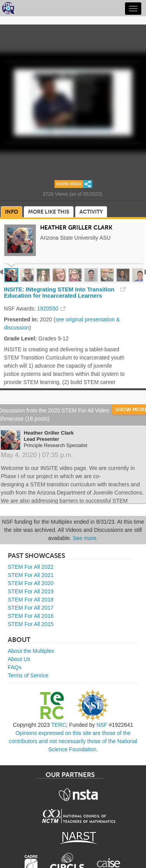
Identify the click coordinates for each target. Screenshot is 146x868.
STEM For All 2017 (31, 608)
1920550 (48, 309)
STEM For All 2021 (31, 575)
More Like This (49, 212)
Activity (91, 212)
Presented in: (21, 319)
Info (11, 212)
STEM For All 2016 (31, 616)
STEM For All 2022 (31, 567)
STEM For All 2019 (31, 591)
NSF (102, 725)
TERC (59, 725)
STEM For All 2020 (31, 583)
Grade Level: (20, 338)
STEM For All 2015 (31, 624)
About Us (19, 659)
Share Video (69, 184)
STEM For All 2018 (31, 600)
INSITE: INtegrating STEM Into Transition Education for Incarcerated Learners (59, 293)
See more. (85, 538)
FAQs (15, 667)
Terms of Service (28, 675)
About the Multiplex (31, 651)
